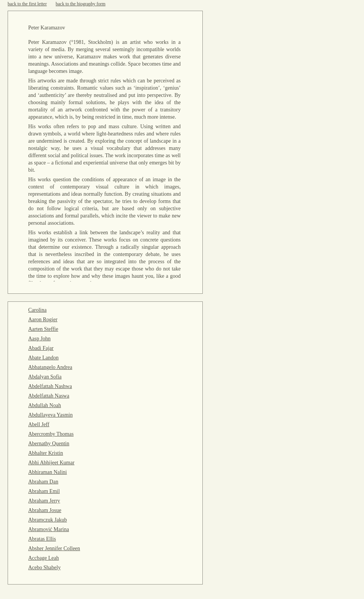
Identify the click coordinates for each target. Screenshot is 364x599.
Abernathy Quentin (49, 444)
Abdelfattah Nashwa (50, 386)
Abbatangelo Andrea (50, 367)
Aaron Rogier (43, 320)
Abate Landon (43, 358)
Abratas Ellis (42, 539)
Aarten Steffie (43, 329)
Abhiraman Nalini (47, 472)
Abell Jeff (39, 424)
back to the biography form (81, 4)
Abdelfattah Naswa (49, 396)
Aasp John (39, 339)
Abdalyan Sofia (45, 377)
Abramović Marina (49, 529)
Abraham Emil (44, 491)
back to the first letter (27, 4)
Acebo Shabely (44, 568)
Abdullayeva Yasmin (51, 415)
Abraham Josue (45, 510)
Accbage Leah (43, 558)
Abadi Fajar (41, 348)
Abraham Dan (43, 482)
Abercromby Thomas (51, 434)
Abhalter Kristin (46, 453)
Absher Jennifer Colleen (54, 548)
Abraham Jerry (44, 501)
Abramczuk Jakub (47, 520)
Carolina (37, 310)
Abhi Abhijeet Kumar (51, 463)
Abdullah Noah (45, 405)
